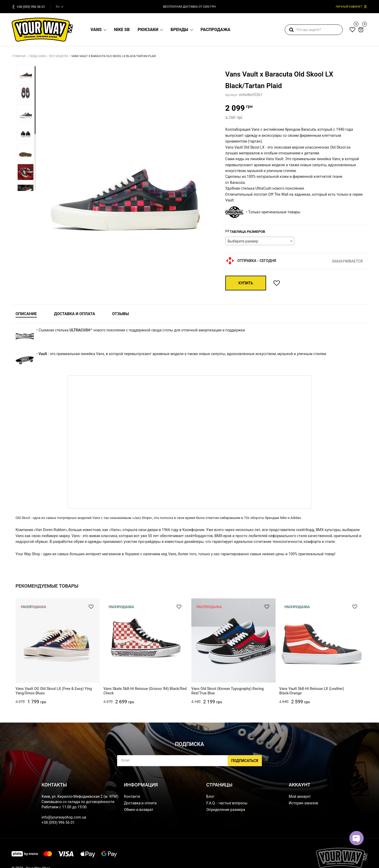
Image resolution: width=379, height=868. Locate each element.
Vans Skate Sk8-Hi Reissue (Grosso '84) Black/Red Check (145, 693)
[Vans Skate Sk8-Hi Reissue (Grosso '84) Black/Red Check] (146, 640)
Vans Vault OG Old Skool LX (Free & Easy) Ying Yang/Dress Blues (54, 693)
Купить (246, 283)
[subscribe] (189, 763)
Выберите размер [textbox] (243, 241)
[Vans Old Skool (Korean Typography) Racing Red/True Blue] (233, 640)
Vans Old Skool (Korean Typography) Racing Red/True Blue (228, 693)
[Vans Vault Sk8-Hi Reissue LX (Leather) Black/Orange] (321, 640)
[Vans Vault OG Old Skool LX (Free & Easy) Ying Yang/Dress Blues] (58, 640)
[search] (314, 30)
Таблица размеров (246, 231)
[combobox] (260, 241)
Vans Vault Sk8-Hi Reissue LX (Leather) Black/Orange (312, 693)
